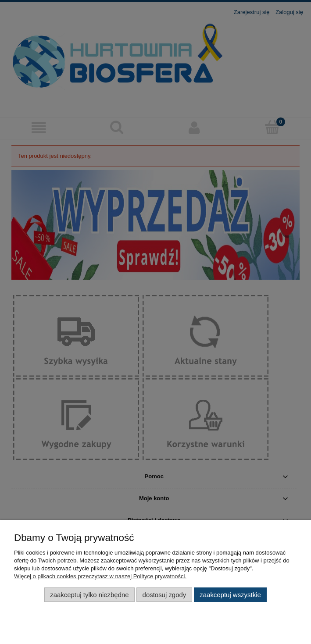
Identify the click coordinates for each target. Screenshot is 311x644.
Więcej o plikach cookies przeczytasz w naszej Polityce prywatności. (100, 576)
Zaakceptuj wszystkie (230, 595)
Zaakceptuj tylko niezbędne (89, 595)
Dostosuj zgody (164, 595)
